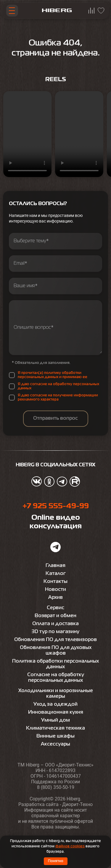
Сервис (55, 608)
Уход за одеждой (55, 704)
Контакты (55, 582)
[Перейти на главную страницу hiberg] (57, 11)
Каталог (56, 574)
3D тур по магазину (55, 632)
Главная (55, 566)
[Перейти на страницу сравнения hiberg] (91, 11)
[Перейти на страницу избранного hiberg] (101, 11)
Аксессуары (55, 744)
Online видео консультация (56, 522)
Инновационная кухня (56, 712)
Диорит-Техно (77, 804)
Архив (55, 598)
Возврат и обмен (55, 616)
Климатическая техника (55, 728)
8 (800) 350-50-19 (56, 787)
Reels (56, 80)
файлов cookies (70, 846)
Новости (55, 590)
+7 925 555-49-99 (56, 506)
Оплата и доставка (55, 624)
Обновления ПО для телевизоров (55, 640)
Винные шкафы (55, 736)
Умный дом (55, 720)
